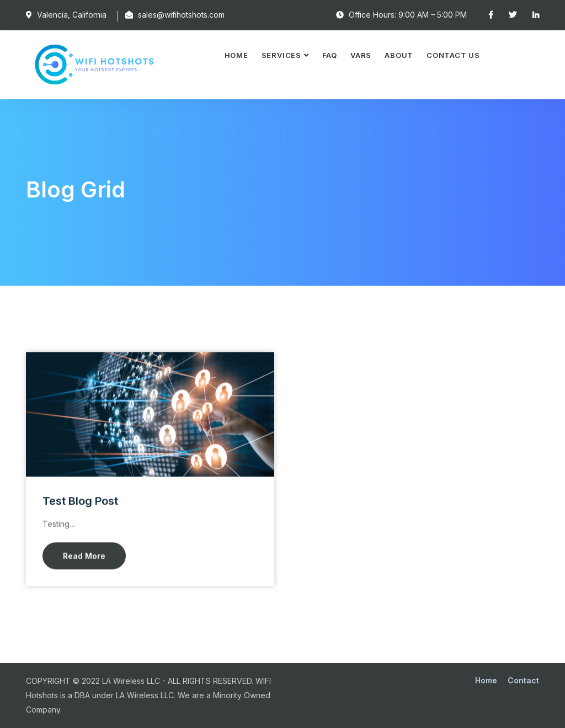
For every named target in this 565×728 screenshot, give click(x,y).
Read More (84, 556)
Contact (523, 680)
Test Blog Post (80, 501)
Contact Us (453, 55)
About (399, 55)
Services (281, 55)
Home (236, 55)
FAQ (330, 55)
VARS (361, 55)
